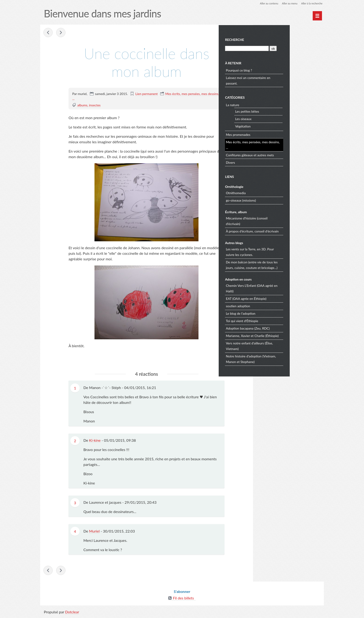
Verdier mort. (49, 33)
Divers (265, 162)
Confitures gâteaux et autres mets (284, 154)
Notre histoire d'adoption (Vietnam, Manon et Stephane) (286, 358)
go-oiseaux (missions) (276, 200)
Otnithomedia (270, 192)
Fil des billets (184, 599)
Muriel (94, 531)
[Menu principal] (317, 16)
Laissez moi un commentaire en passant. (283, 80)
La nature (267, 104)
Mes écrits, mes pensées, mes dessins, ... (287, 144)
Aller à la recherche (311, 3)
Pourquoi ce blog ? (274, 70)
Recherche (269, 39)
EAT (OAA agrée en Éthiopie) (281, 298)
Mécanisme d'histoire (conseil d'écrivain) (281, 220)
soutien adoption (273, 305)
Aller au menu (287, 3)
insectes (95, 105)
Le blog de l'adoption (275, 313)
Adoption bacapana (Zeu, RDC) (282, 328)
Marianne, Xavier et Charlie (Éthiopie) (287, 335)
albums (83, 105)
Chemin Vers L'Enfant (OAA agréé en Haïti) (286, 288)
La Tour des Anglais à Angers (61, 33)
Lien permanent (147, 94)
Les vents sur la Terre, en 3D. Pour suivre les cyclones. (284, 251)
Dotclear (72, 613)
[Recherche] (281, 48)
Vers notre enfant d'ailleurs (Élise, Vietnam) (284, 345)
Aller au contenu (265, 3)
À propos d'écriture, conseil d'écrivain (287, 231)
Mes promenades (273, 134)
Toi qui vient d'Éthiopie (277, 320)
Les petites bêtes (282, 111)
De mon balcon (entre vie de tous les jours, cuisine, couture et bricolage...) (286, 264)
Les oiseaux (278, 118)
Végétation (278, 126)
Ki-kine (95, 441)
